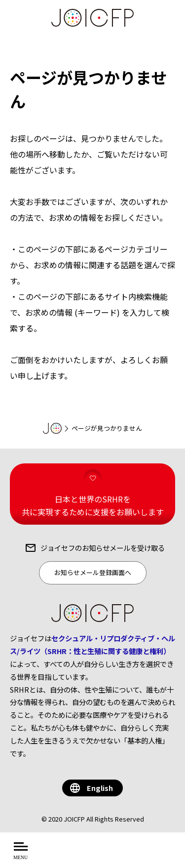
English (100, 788)
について (71, 856)
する (167, 856)
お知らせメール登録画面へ (93, 572)
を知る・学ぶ (125, 856)
